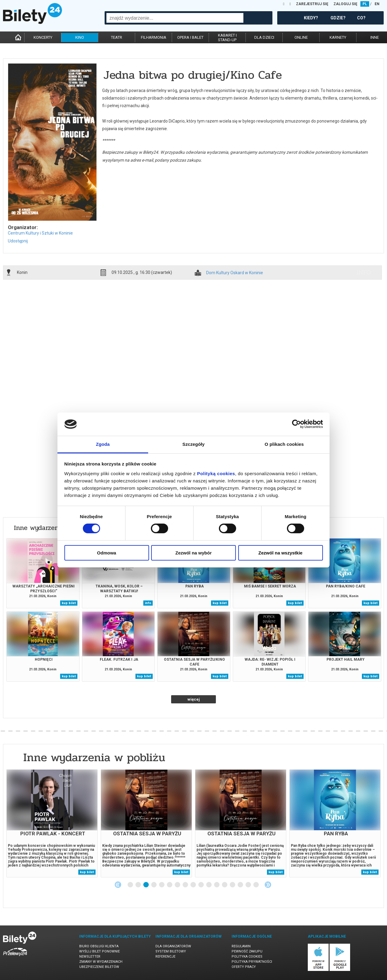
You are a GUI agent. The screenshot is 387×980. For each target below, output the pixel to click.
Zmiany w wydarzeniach (101, 962)
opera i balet (190, 37)
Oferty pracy (244, 967)
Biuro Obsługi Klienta (99, 946)
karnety (338, 37)
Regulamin (241, 946)
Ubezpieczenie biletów (99, 967)
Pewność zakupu (247, 951)
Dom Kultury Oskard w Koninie (235, 273)
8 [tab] (186, 885)
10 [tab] (201, 885)
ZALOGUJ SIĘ (345, 4)
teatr (117, 37)
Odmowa (107, 553)
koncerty (43, 37)
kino (80, 37)
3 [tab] (146, 885)
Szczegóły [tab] (193, 444)
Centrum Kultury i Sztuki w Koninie (40, 233)
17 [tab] (256, 885)
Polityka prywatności (252, 962)
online (301, 37)
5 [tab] (162, 885)
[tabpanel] (52, 823)
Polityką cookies (216, 474)
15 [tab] (241, 885)
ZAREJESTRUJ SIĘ (312, 4)
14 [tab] (233, 885)
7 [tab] (178, 885)
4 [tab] (154, 885)
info (364, 272)
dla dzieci (264, 37)
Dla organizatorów (173, 946)
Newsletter (90, 957)
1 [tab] (131, 885)
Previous (118, 885)
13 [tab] (225, 885)
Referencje (165, 957)
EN (377, 4)
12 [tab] (217, 885)
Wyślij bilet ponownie (99, 951)
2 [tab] (138, 885)
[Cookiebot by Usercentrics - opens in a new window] (296, 424)
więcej (194, 699)
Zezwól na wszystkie (281, 553)
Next (268, 885)
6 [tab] (170, 885)
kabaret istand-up (227, 38)
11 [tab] (209, 885)
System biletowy (171, 951)
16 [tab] (249, 885)
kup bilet (69, 603)
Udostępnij (18, 241)
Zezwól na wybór (193, 553)
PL (365, 4)
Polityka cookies (247, 957)
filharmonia (154, 37)
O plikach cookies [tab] (284, 444)
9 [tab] (193, 885)
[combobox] (175, 18)
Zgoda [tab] (103, 444)
